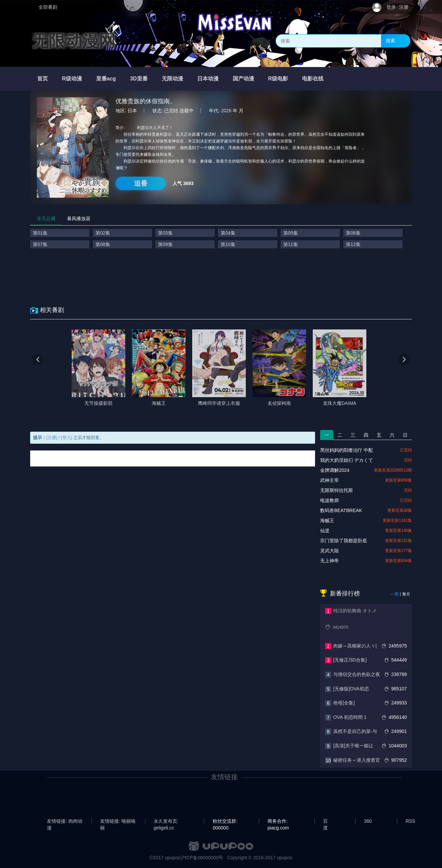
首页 (43, 79)
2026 (226, 111)
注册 (404, 7)
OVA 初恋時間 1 (350, 717)
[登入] (66, 438)
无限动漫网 (74, 41)
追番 (141, 183)
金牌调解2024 (335, 470)
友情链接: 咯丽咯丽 (118, 821)
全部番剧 (48, 7)
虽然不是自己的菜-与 (355, 731)
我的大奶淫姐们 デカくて (347, 460)
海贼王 (327, 520)
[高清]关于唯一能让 (353, 746)
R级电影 (278, 79)
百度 (325, 821)
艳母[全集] (344, 703)
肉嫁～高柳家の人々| (355, 646)
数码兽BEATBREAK (341, 510)
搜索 (390, 41)
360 (368, 821)
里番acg (106, 79)
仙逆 (325, 531)
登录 (391, 7)
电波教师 (329, 500)
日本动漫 (208, 79)
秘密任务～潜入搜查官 (357, 760)
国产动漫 (243, 79)
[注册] (52, 438)
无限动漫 (172, 79)
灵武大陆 (329, 551)
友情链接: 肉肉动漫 (65, 821)
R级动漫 (72, 79)
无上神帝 (329, 561)
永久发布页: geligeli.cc (166, 821)
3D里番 (139, 79)
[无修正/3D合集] (350, 660)
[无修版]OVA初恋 (351, 689)
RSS (410, 821)
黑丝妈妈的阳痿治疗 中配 (347, 450)
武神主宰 (329, 480)
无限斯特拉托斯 (337, 490)
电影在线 (313, 79)
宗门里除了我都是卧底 (344, 541)
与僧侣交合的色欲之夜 (357, 674)
